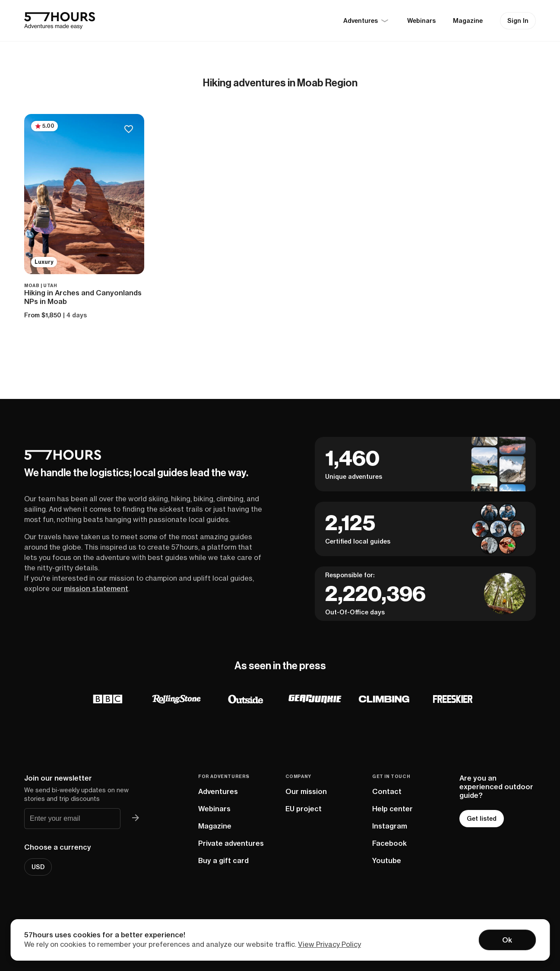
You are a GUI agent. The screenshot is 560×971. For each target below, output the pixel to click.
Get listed (482, 819)
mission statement (96, 588)
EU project (304, 809)
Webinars (421, 21)
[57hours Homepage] (60, 21)
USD (38, 867)
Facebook (389, 843)
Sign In (518, 21)
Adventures (218, 791)
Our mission (306, 791)
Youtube (387, 860)
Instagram (390, 826)
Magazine (468, 21)
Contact (387, 791)
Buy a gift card (223, 860)
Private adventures (231, 843)
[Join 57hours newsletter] (136, 819)
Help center (392, 809)
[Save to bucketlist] (128, 130)
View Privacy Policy (329, 944)
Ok (507, 940)
